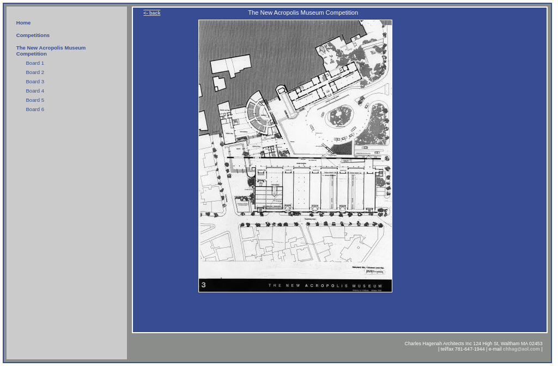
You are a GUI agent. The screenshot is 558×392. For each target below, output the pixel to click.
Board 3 (35, 81)
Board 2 (35, 72)
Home (24, 23)
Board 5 (35, 100)
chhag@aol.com (521, 349)
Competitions (33, 35)
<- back (152, 13)
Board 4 (35, 91)
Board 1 (35, 63)
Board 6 (35, 109)
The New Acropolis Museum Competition (51, 51)
